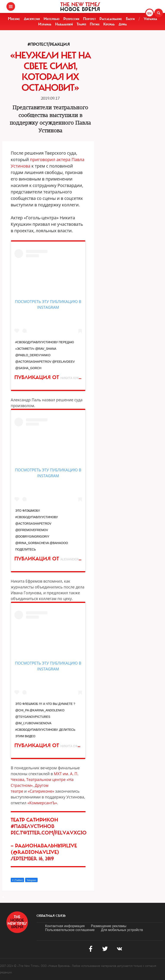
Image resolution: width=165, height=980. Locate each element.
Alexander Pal (73, 559)
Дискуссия (32, 19)
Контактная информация (65, 926)
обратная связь (51, 916)
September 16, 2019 (32, 859)
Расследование (111, 19)
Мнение (14, 19)
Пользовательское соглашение (70, 930)
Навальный (64, 24)
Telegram (31, 880)
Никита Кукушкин (75, 378)
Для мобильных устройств (122, 930)
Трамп (81, 24)
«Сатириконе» (41, 791)
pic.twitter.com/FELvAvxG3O (49, 833)
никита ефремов (74, 746)
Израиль (45, 24)
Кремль (109, 24)
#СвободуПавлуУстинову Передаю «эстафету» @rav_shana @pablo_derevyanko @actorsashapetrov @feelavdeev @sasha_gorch (45, 355)
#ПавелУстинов (33, 826)
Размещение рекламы (109, 926)
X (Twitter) (17, 880)
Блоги (130, 19)
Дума (123, 24)
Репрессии (71, 19)
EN (149, 13)
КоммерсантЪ (42, 803)
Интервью (52, 19)
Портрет (89, 19)
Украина (150, 19)
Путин (95, 24)
